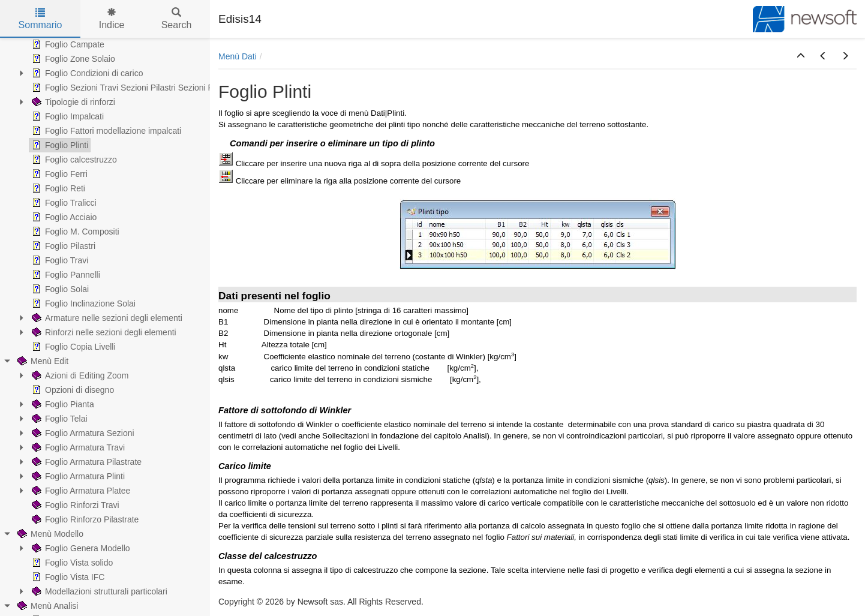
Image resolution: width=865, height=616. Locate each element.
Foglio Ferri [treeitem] (58, 174)
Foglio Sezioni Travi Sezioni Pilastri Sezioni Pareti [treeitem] (130, 88)
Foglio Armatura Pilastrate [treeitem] (85, 462)
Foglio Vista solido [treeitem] (71, 563)
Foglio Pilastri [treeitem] (62, 246)
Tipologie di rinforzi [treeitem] (72, 102)
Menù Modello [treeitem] (49, 534)
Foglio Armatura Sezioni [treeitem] (82, 433)
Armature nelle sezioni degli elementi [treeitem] (106, 318)
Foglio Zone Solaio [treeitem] (72, 59)
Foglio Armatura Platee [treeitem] (80, 491)
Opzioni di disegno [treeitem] (72, 390)
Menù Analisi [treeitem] (46, 606)
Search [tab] (177, 19)
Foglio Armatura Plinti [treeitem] (77, 476)
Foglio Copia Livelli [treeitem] (73, 347)
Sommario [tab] (40, 19)
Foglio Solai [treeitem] (59, 289)
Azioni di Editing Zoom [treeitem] (79, 375)
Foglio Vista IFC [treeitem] (67, 577)
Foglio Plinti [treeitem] (59, 145)
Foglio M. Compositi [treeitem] (74, 232)
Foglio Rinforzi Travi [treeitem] (74, 505)
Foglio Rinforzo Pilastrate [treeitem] (84, 519)
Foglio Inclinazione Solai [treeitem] (82, 304)
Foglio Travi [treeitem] (59, 260)
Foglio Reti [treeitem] (57, 188)
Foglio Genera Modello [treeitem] (80, 548)
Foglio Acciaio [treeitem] (63, 217)
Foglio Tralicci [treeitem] (63, 203)
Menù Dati (238, 56)
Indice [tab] (112, 19)
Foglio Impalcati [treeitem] (67, 116)
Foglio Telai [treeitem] (58, 419)
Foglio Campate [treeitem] (67, 44)
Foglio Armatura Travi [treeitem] (77, 447)
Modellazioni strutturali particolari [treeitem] (98, 591)
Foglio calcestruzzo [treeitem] (73, 160)
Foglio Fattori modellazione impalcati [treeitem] (105, 131)
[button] (801, 56)
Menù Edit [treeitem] (42, 361)
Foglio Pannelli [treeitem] (65, 275)
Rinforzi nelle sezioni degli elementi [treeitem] (103, 332)
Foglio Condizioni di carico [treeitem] (86, 73)
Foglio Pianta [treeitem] (62, 404)
